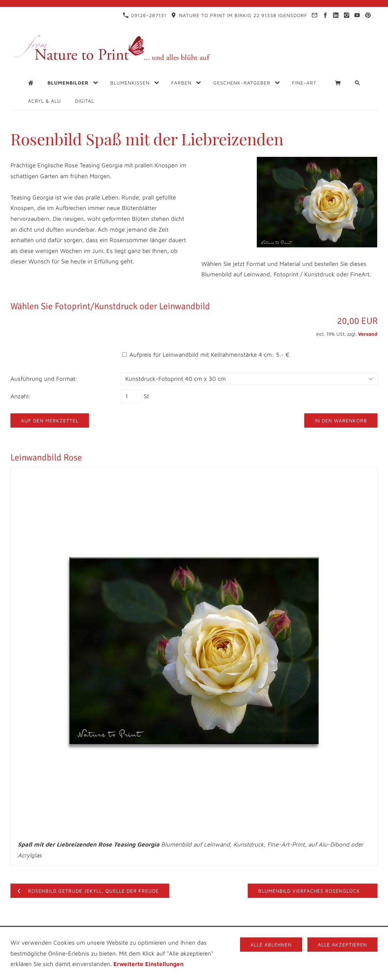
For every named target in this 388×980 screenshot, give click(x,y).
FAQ (335, 932)
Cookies (232, 938)
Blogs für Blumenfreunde (238, 932)
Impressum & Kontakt (80, 932)
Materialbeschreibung (179, 938)
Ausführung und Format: (44, 379)
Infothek (178, 932)
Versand (368, 334)
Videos (294, 932)
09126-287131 (145, 15)
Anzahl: (21, 396)
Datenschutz (138, 932)
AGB (317, 932)
